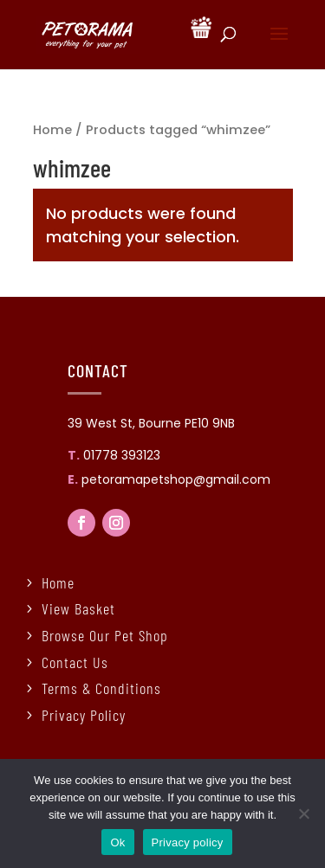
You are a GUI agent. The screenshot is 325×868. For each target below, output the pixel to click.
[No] (303, 813)
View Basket (78, 608)
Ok (117, 842)
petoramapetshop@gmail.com (176, 479)
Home (52, 130)
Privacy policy (188, 842)
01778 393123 (122, 455)
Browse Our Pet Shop (105, 635)
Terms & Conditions (101, 688)
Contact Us (75, 662)
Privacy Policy (84, 715)
